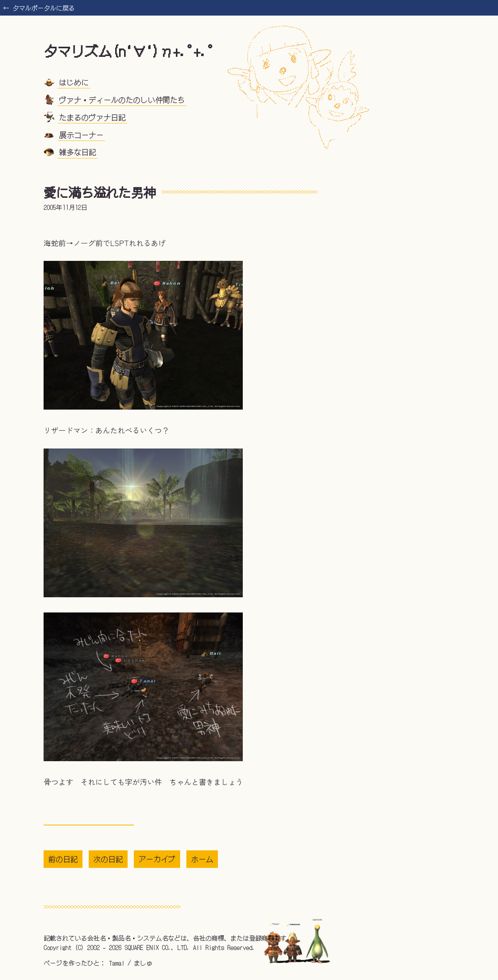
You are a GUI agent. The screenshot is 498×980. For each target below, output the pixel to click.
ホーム (202, 859)
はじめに (74, 82)
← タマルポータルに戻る (39, 8)
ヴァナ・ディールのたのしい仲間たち (122, 100)
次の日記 (108, 859)
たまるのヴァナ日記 (92, 117)
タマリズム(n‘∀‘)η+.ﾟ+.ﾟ (129, 50)
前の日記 (63, 859)
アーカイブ (157, 859)
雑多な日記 (78, 152)
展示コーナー (81, 134)
